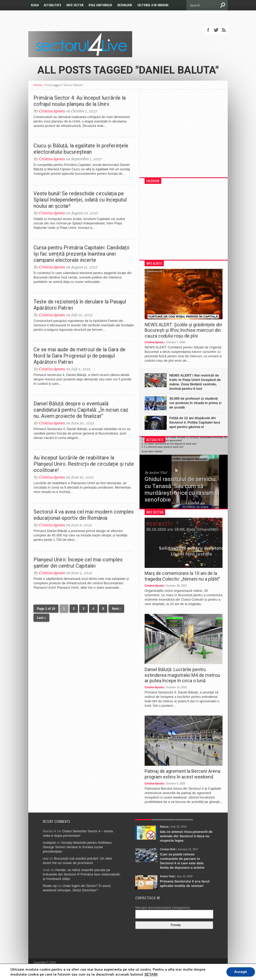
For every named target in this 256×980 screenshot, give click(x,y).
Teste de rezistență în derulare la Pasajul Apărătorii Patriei (80, 305)
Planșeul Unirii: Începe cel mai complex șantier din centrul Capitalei (78, 563)
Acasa (35, 5)
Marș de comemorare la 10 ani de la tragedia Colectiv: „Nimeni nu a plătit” (182, 576)
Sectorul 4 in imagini (153, 5)
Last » (41, 618)
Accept (241, 972)
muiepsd (49, 843)
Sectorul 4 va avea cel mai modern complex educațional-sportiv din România (84, 515)
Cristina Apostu (52, 111)
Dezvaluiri (125, 5)
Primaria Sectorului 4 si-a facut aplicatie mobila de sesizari (185, 884)
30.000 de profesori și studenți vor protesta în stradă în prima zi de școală (195, 403)
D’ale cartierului (100, 5)
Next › (116, 609)
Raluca (164, 827)
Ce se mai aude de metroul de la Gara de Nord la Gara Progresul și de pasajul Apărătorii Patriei (79, 356)
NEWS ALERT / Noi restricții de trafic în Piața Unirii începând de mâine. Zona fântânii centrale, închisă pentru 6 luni (195, 382)
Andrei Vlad (167, 876)
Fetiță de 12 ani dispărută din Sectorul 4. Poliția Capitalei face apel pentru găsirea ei (195, 422)
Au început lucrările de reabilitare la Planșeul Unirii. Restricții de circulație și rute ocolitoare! (84, 464)
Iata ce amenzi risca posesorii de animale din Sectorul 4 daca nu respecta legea (186, 836)
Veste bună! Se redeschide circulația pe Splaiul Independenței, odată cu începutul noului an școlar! (80, 200)
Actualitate (52, 5)
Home (38, 85)
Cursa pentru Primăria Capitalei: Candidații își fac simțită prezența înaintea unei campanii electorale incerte (81, 254)
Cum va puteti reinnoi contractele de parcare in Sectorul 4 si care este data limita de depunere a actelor (182, 861)
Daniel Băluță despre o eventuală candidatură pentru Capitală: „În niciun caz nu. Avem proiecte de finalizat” (81, 410)
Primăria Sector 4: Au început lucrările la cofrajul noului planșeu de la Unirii (80, 101)
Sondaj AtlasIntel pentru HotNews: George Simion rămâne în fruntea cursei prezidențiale (78, 847)
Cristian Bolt (168, 849)
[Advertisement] (184, 136)
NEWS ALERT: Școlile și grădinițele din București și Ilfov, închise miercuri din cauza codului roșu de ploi (183, 330)
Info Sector (75, 5)
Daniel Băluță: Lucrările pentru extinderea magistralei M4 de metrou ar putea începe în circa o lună (182, 675)
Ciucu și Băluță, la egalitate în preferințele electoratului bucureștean (81, 149)
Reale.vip (50, 886)
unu (46, 858)
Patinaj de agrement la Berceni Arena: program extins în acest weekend (183, 774)
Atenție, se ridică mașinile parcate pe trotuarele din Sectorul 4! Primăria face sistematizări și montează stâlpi (82, 874)
